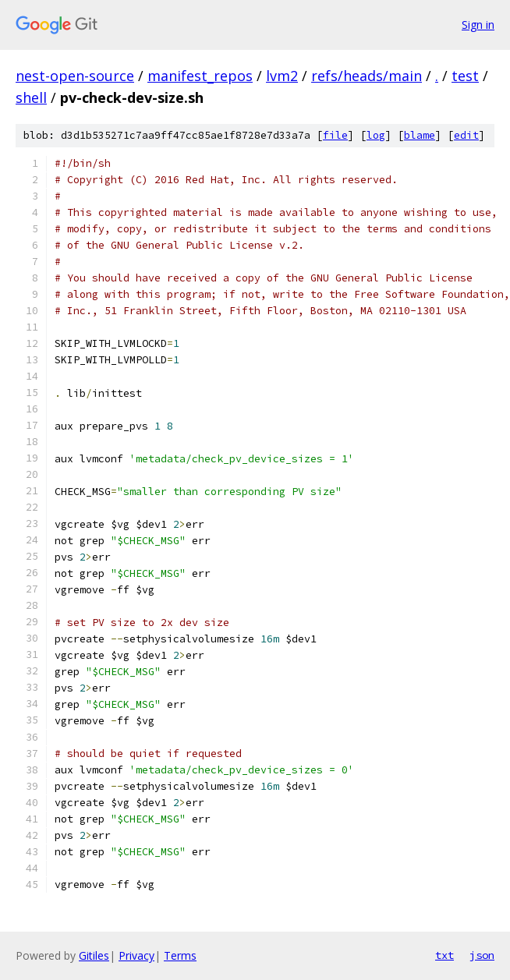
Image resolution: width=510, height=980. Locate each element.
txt (444, 955)
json (482, 955)
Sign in (478, 25)
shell (31, 97)
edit (466, 135)
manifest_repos (200, 76)
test (465, 76)
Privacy (136, 955)
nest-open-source (75, 76)
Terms (180, 955)
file (335, 135)
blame (420, 135)
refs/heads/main (367, 76)
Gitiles (94, 955)
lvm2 (282, 76)
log (376, 135)
